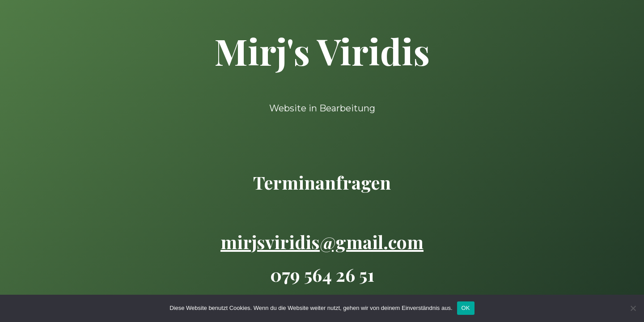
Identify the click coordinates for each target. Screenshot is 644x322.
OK (466, 308)
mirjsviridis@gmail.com (322, 242)
